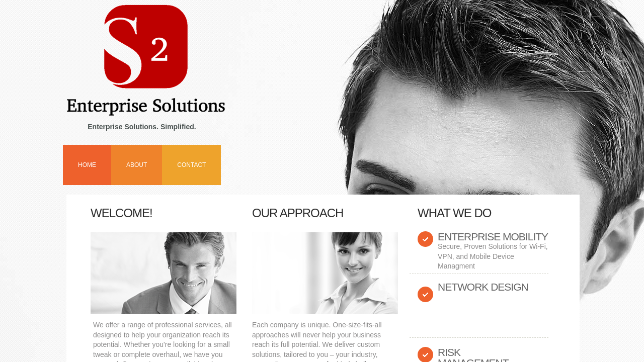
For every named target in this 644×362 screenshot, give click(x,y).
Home (87, 165)
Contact (191, 165)
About (137, 165)
